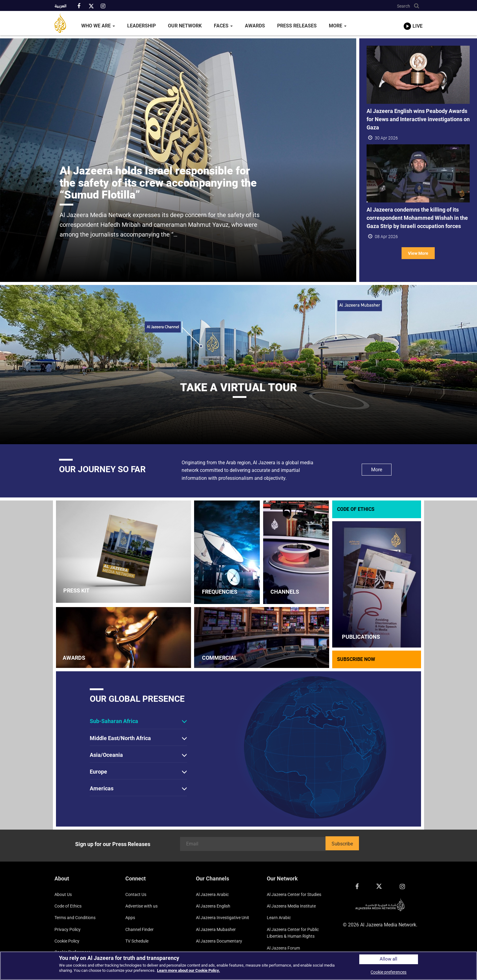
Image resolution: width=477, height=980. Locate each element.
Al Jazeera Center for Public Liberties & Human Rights (293, 933)
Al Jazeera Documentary (219, 941)
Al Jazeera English (213, 906)
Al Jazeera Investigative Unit (223, 918)
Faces (223, 26)
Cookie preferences (388, 972)
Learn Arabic (279, 918)
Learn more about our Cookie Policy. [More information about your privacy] (188, 970)
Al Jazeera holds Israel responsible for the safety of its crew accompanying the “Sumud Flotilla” (158, 183)
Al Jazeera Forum (283, 948)
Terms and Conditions (75, 918)
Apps (130, 918)
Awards (255, 26)
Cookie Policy (67, 941)
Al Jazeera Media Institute (291, 906)
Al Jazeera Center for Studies (294, 894)
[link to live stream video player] (413, 20)
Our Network (185, 26)
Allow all (388, 959)
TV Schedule (137, 941)
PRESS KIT (76, 590)
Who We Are (98, 26)
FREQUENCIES (220, 592)
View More (418, 253)
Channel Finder (139, 929)
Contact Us (136, 894)
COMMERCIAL (220, 658)
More (338, 26)
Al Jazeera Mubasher (216, 929)
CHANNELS (285, 592)
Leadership (141, 26)
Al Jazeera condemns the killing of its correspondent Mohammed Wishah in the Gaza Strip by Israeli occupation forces (417, 218)
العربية (60, 6)
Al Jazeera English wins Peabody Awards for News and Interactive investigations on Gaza (418, 119)
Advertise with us (141, 906)
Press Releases (297, 26)
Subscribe (342, 844)
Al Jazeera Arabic (212, 894)
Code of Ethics (68, 906)
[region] (238, 966)
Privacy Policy (68, 929)
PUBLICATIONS (361, 637)
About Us (63, 894)
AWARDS (74, 658)
